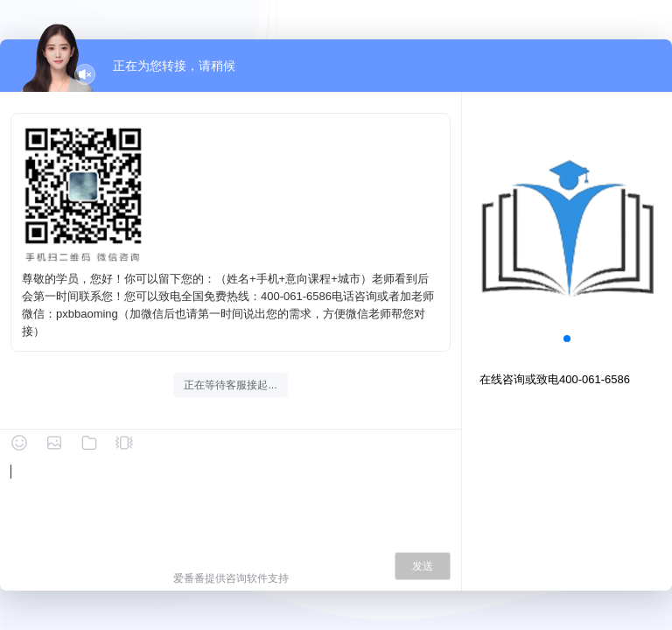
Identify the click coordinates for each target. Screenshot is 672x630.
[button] (567, 339)
